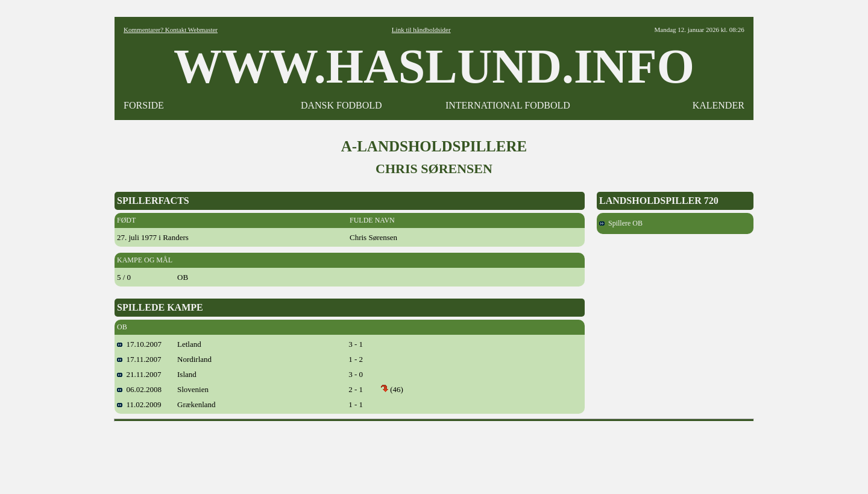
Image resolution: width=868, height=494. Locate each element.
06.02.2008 (139, 389)
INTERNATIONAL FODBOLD (508, 105)
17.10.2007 (139, 344)
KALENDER (719, 105)
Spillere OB (621, 223)
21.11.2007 (139, 374)
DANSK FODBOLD (341, 105)
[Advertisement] (434, 454)
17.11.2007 (139, 359)
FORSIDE (144, 105)
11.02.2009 (139, 404)
